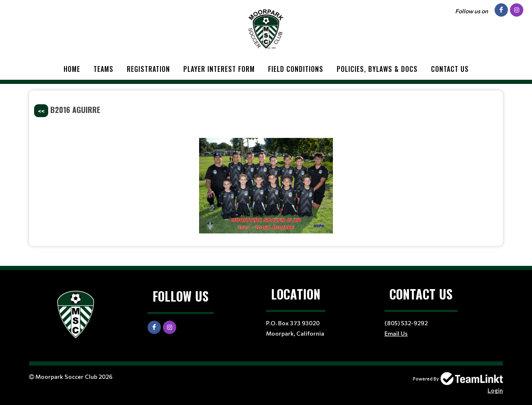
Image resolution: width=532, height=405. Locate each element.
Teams (103, 69)
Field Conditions (296, 69)
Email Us (396, 333)
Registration (148, 69)
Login (495, 390)
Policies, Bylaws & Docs (377, 69)
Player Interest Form (219, 69)
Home (72, 69)
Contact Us (450, 69)
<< (41, 111)
